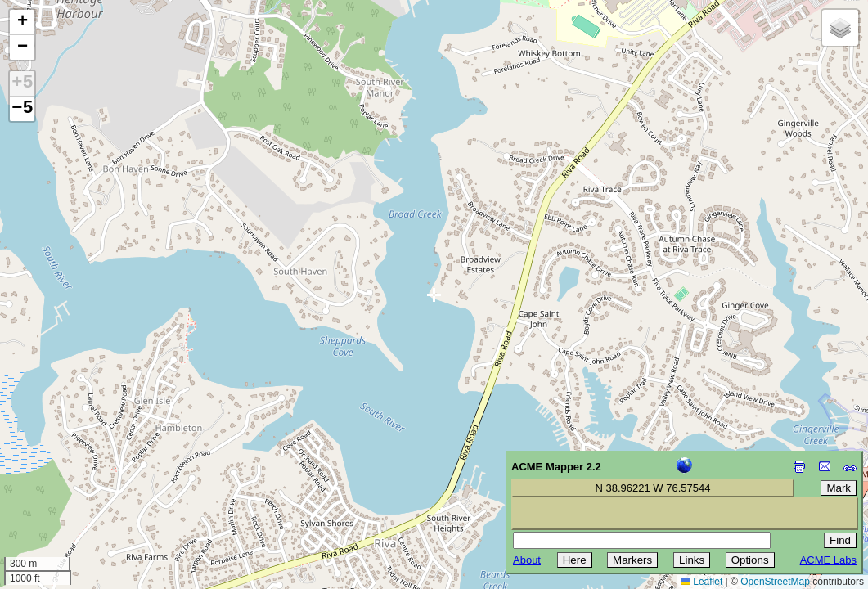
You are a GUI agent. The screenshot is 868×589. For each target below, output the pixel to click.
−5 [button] (22, 109)
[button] (22, 22)
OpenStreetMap (775, 582)
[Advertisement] (87, 473)
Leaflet (702, 582)
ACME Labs (828, 560)
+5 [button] (22, 83)
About (527, 560)
